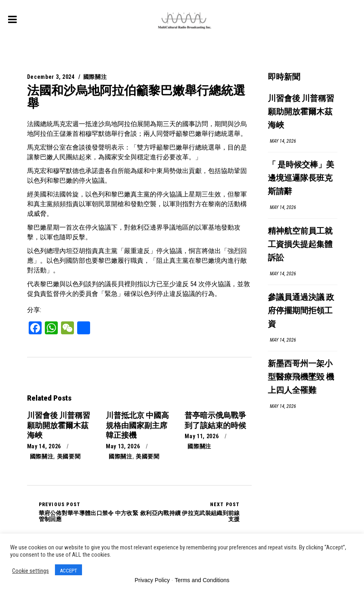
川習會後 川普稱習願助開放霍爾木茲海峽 (301, 112)
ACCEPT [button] (68, 571)
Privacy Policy (152, 580)
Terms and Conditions (202, 580)
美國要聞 (69, 456)
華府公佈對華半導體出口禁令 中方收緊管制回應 (89, 512)
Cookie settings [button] (31, 571)
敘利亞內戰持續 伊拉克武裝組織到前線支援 (190, 512)
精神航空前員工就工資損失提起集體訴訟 (300, 245)
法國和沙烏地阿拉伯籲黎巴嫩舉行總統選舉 (136, 97)
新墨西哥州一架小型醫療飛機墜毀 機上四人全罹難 (301, 377)
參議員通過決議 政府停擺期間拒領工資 (301, 311)
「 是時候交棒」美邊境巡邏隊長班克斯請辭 (301, 178)
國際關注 (95, 77)
